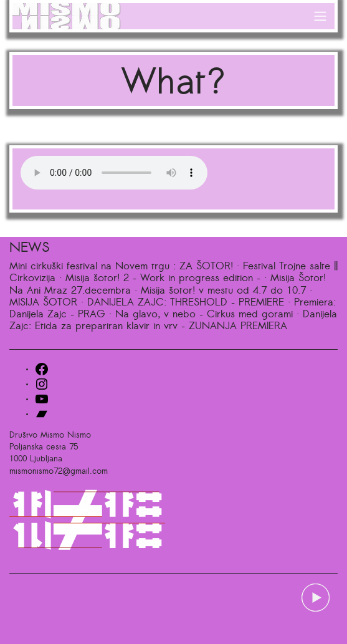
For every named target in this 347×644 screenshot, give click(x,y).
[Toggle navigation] (321, 16)
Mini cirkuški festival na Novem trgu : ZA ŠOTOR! (121, 267)
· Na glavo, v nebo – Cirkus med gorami (201, 315)
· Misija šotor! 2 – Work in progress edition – (160, 279)
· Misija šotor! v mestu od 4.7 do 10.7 (220, 291)
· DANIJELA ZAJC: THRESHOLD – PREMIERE (183, 303)
